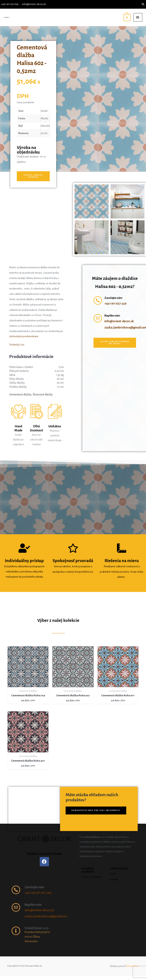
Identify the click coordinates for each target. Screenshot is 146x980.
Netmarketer (132, 966)
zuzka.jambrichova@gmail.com (46, 916)
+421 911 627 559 (10, 4)
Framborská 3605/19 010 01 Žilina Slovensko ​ (37, 937)
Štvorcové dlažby (43, 395)
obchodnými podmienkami (24, 336)
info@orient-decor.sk (34, 4)
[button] (33, 176)
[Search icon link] (143, 4)
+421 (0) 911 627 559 (38, 893)
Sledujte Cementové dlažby (44, 854)
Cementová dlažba (20, 395)
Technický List (17, 345)
